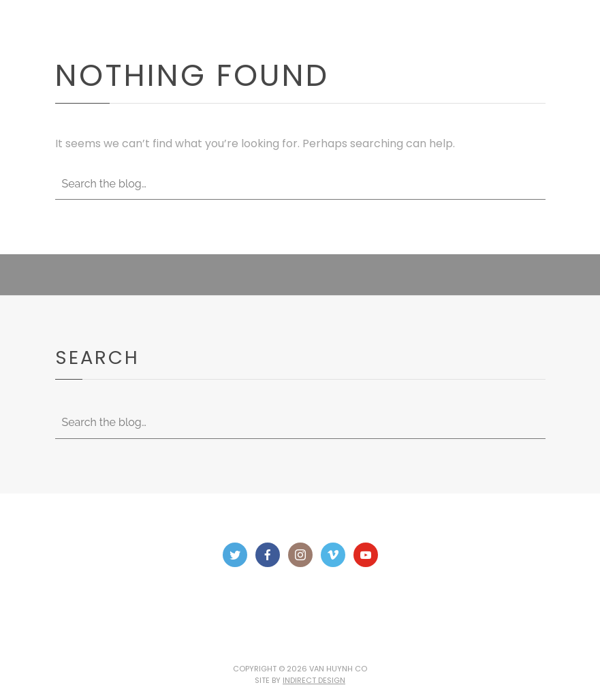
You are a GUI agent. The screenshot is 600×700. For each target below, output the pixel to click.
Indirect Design (314, 680)
